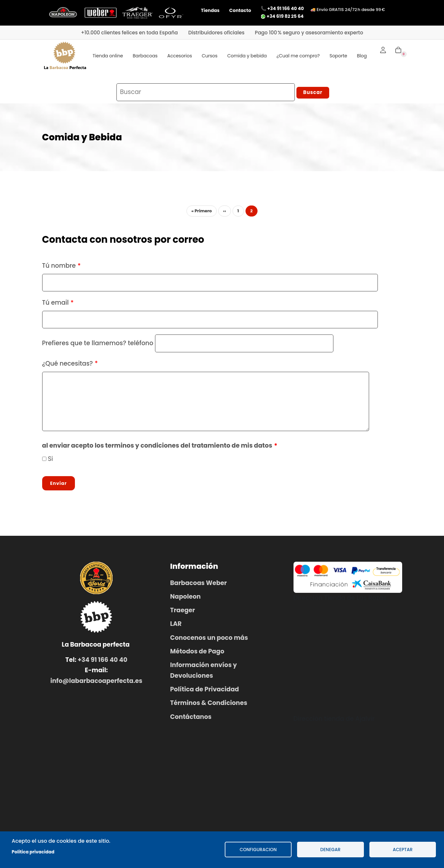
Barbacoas (145, 56)
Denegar (330, 850)
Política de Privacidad (205, 692)
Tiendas (210, 10)
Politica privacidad (33, 852)
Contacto (240, 10)
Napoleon (186, 599)
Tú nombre (59, 268)
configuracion (258, 850)
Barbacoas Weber (199, 585)
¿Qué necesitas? (68, 366)
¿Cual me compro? (298, 56)
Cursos (210, 56)
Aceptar (403, 850)
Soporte (338, 56)
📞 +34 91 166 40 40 (282, 8)
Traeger (183, 613)
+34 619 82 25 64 (282, 16)
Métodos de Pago (197, 654)
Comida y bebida (247, 56)
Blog (362, 56)
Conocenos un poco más (209, 640)
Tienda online (108, 56)
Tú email (55, 305)
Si (50, 461)
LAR (176, 626)
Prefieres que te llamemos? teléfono (98, 346)
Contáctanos (191, 719)
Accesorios (180, 56)
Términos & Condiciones (209, 705)
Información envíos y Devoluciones (204, 673)
